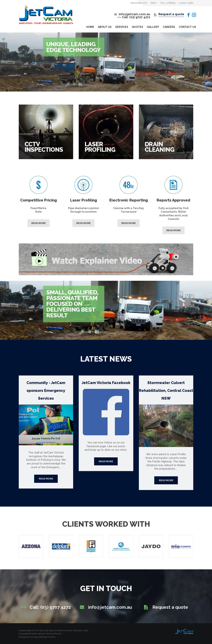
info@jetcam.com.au (134, 14)
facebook (188, 15)
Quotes (137, 27)
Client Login (186, 3)
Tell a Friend (168, 3)
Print (154, 3)
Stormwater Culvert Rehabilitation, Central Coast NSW (166, 394)
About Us (105, 27)
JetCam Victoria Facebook (106, 386)
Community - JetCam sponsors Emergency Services (46, 394)
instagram (194, 15)
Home (90, 27)
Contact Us (187, 27)
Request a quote (171, 14)
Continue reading (46, 482)
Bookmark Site (139, 3)
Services (122, 27)
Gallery (153, 27)
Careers (169, 27)
